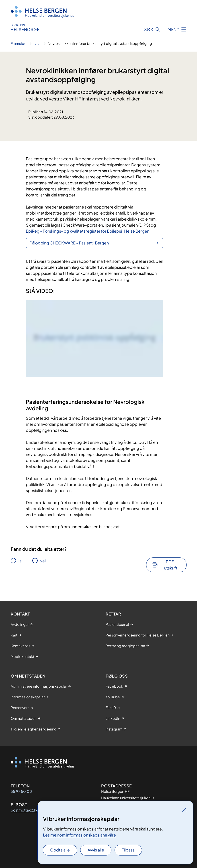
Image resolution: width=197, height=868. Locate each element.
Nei (43, 561)
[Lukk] (184, 810)
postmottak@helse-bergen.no (37, 810)
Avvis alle (96, 850)
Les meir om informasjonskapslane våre (79, 835)
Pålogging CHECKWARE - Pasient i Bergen (69, 243)
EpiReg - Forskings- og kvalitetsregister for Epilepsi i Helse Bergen (88, 231)
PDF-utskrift (171, 565)
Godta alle (60, 850)
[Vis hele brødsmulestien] (37, 44)
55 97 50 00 (21, 791)
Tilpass (128, 850)
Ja (20, 561)
